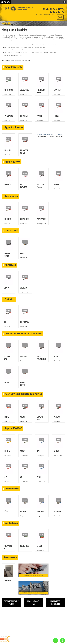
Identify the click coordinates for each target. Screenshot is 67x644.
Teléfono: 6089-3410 (44, 135)
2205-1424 (58, 135)
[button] (63, 641)
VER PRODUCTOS (6, 2)
